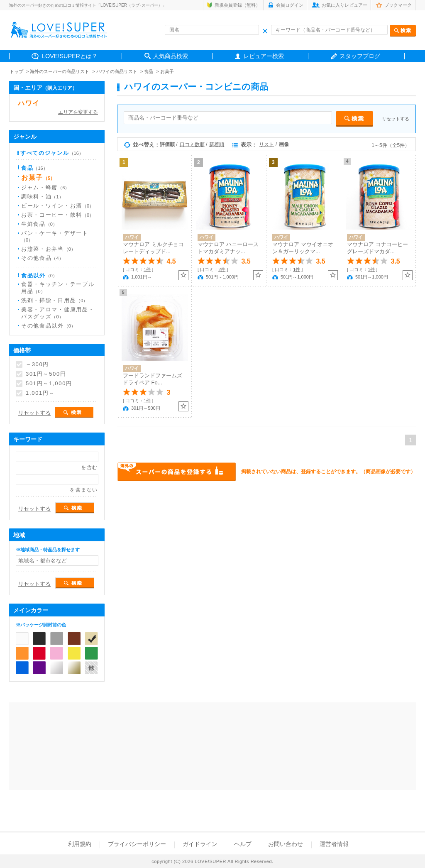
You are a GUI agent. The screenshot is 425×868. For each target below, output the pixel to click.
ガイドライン (200, 844)
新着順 (217, 144)
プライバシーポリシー (137, 844)
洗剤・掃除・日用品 (54, 300)
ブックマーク (398, 5)
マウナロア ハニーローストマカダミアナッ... (228, 248)
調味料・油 (42, 197)
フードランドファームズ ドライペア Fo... (153, 379)
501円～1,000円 (49, 384)
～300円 (37, 364)
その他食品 (42, 258)
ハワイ (29, 103)
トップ (16, 71)
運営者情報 (334, 844)
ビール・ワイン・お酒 (57, 206)
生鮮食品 (39, 224)
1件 (147, 269)
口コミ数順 (192, 144)
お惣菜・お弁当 (48, 249)
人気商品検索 (171, 56)
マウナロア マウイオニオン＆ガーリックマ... (303, 248)
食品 (149, 71)
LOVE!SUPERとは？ (70, 56)
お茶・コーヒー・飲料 (57, 215)
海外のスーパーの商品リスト (60, 71)
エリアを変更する (78, 112)
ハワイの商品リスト (117, 71)
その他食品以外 (48, 326)
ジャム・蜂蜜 (45, 187)
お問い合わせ (286, 844)
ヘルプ (243, 844)
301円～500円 (46, 374)
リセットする (396, 119)
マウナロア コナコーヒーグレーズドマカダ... (377, 248)
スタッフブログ (360, 56)
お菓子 (167, 71)
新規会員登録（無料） (237, 5)
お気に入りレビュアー (344, 5)
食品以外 (39, 275)
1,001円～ (40, 393)
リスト (266, 144)
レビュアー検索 (264, 56)
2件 (222, 269)
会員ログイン (290, 5)
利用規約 (80, 844)
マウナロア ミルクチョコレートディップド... (153, 248)
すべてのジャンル (52, 153)
